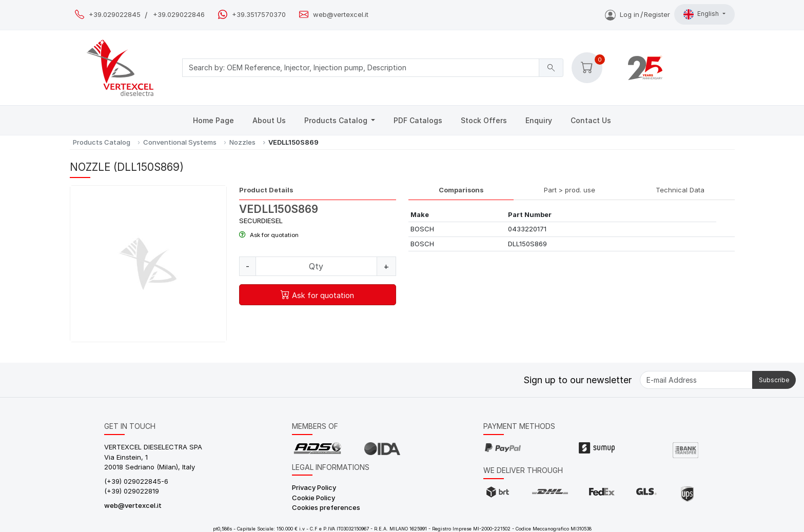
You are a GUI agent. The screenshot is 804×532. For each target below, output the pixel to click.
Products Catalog (337, 120)
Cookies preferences (326, 507)
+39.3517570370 (259, 15)
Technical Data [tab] (680, 190)
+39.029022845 (115, 15)
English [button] (702, 14)
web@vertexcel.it (341, 15)
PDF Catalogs (418, 120)
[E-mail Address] (696, 380)
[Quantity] (316, 266)
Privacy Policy (314, 487)
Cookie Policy (313, 498)
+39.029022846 (179, 15)
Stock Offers (484, 120)
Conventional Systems (180, 142)
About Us (269, 120)
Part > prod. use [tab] (570, 190)
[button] (587, 68)
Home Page (213, 120)
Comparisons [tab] (461, 190)
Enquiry (539, 120)
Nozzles (242, 142)
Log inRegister (638, 14)
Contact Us (591, 120)
